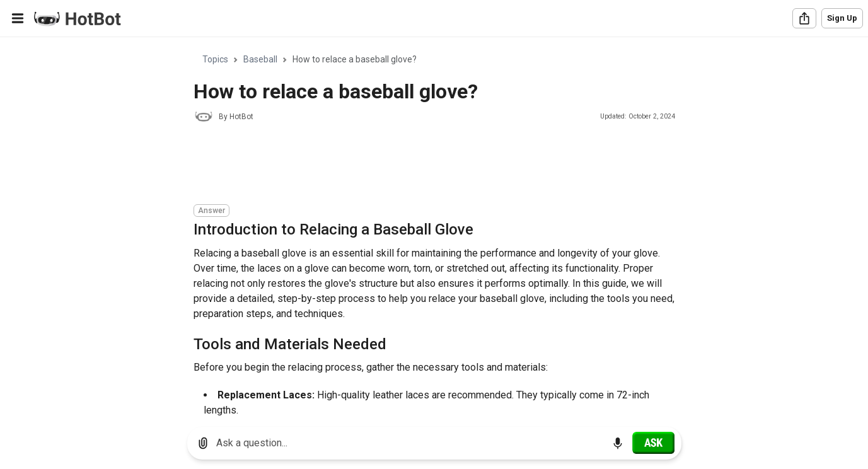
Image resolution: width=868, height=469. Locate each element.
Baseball (260, 59)
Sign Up (842, 18)
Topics (215, 59)
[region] (434, 227)
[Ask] (653, 443)
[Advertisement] (423, 165)
